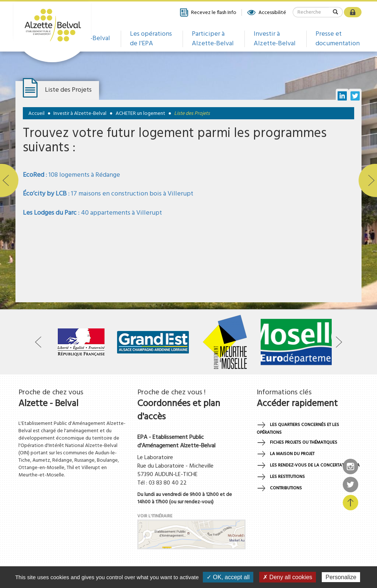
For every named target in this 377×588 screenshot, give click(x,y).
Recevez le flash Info (208, 13)
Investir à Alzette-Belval (275, 39)
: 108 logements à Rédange (71, 175)
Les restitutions (287, 477)
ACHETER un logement (140, 114)
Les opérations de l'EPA (151, 39)
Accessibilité (266, 13)
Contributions (286, 488)
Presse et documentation (338, 39)
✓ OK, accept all (228, 577)
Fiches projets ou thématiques (304, 443)
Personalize (341, 577)
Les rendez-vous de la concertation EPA (315, 465)
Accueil (36, 114)
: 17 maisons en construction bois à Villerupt (108, 194)
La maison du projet (292, 454)
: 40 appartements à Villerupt (92, 213)
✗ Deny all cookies (288, 577)
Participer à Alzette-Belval (213, 39)
